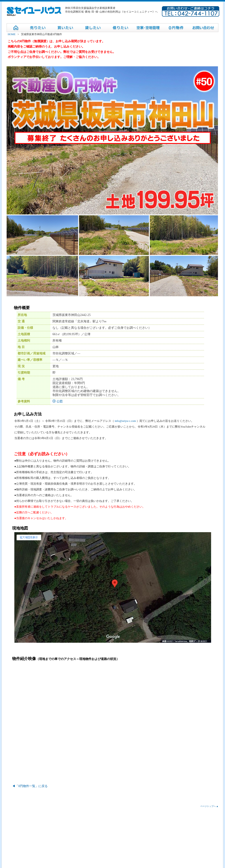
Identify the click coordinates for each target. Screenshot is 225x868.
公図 (58, 401)
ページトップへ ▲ (209, 806)
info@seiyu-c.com (125, 421)
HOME (12, 34)
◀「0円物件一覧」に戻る (30, 786)
